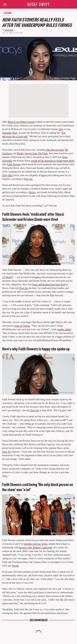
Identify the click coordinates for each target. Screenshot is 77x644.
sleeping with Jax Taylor (36, 544)
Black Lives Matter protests (21, 122)
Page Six (28, 179)
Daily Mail (7, 175)
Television (8, 13)
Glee (61, 129)
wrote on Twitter (22, 326)
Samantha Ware (10, 133)
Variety (32, 192)
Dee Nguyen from (55, 150)
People (15, 566)
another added (64, 329)
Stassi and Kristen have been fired (49, 284)
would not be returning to (53, 161)
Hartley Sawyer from (32, 153)
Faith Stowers (14, 164)
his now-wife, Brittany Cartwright (36, 548)
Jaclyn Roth (9, 30)
